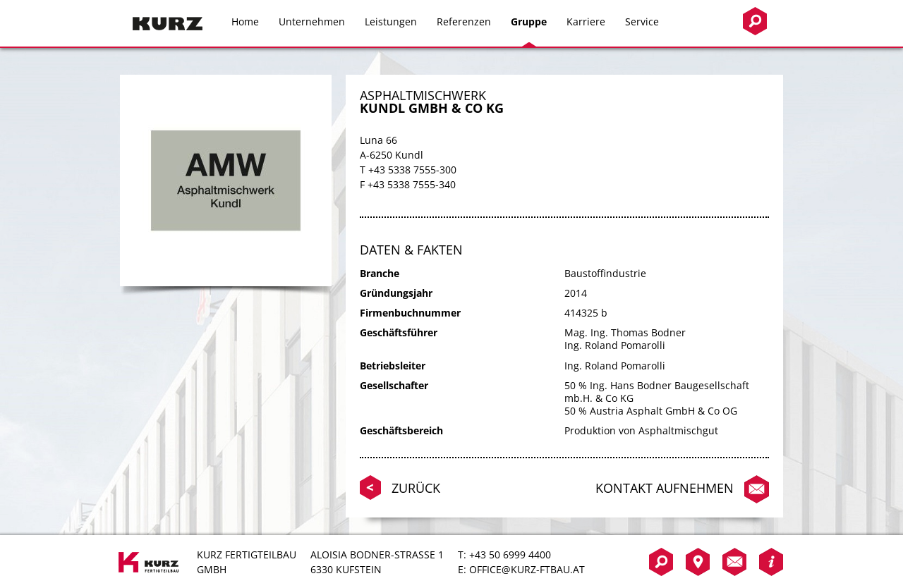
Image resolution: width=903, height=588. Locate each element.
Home (245, 22)
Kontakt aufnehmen (665, 488)
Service (642, 22)
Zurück (416, 488)
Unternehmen (312, 22)
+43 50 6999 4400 (510, 555)
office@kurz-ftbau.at (527, 569)
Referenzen (464, 22)
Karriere (586, 22)
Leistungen (391, 22)
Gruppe (529, 22)
